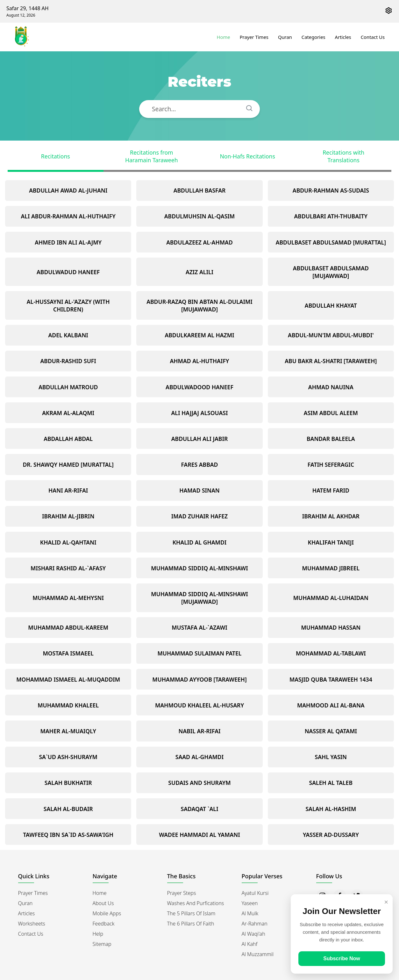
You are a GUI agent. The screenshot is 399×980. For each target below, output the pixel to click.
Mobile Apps (107, 913)
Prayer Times (254, 37)
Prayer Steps (182, 893)
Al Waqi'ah (253, 934)
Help (98, 934)
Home (224, 37)
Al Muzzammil (258, 954)
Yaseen (250, 903)
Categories (313, 37)
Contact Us (373, 37)
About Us (103, 903)
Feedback (104, 924)
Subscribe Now (342, 958)
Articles (343, 37)
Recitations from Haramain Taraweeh (152, 156)
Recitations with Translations (343, 156)
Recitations (56, 156)
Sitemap (102, 944)
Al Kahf (250, 944)
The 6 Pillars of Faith (191, 924)
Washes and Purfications (196, 903)
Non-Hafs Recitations (248, 156)
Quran (285, 37)
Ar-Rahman (255, 924)
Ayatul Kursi (255, 893)
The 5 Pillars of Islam (191, 913)
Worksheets (32, 924)
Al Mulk (250, 913)
